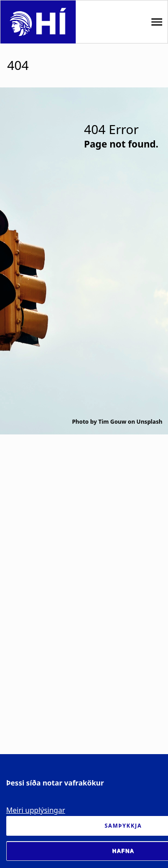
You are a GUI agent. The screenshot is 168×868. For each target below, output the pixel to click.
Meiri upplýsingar (36, 810)
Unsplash (150, 422)
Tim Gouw (112, 422)
